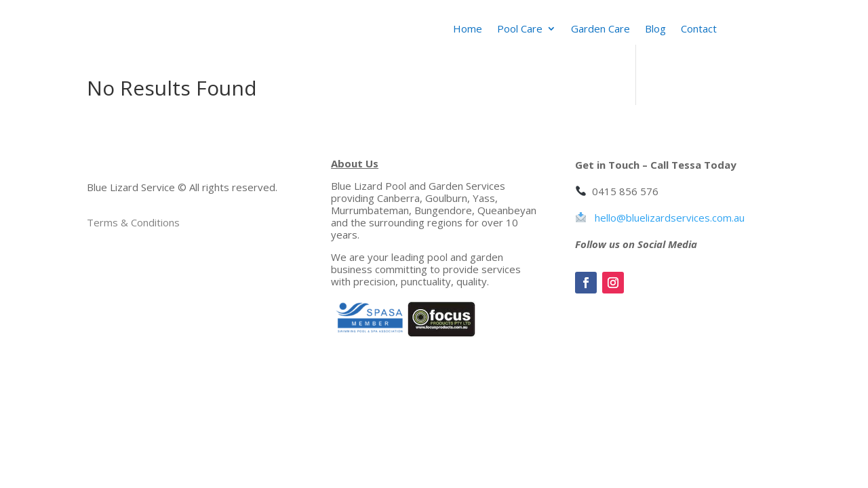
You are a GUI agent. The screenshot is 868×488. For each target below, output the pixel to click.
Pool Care (520, 29)
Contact (699, 29)
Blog (655, 29)
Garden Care (600, 29)
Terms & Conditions (133, 222)
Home (468, 29)
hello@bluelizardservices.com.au (670, 218)
